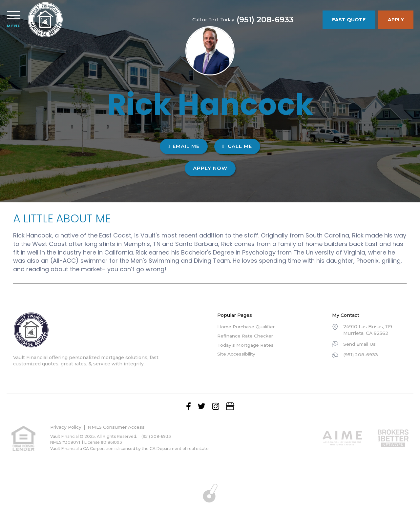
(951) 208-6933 (291, 20)
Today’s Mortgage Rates (246, 345)
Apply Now (210, 168)
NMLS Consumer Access (119, 427)
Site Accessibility (237, 354)
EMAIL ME (184, 146)
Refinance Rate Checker (246, 336)
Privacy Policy (67, 427)
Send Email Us (360, 344)
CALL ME (237, 146)
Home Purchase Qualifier (247, 327)
